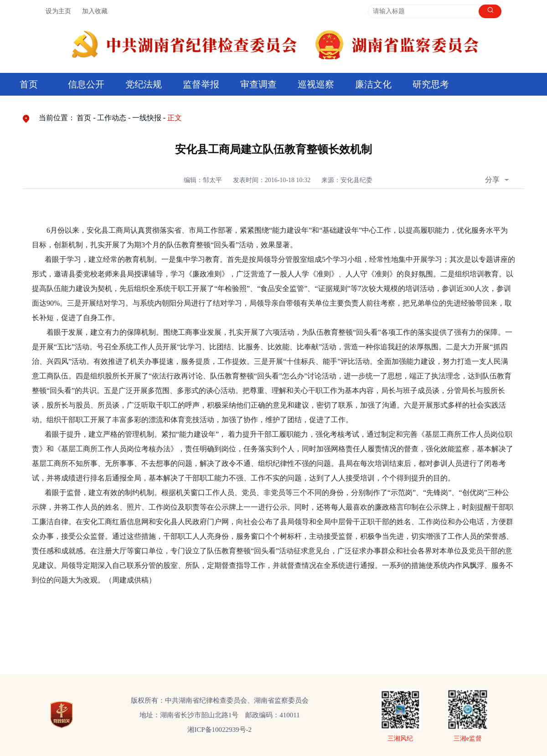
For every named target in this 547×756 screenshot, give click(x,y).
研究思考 (431, 84)
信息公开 (86, 84)
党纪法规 (144, 84)
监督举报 (201, 84)
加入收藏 (95, 11)
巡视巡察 (316, 84)
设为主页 (58, 11)
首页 (29, 84)
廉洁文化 (373, 84)
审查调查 (258, 84)
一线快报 (147, 118)
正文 (175, 118)
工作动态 (112, 118)
